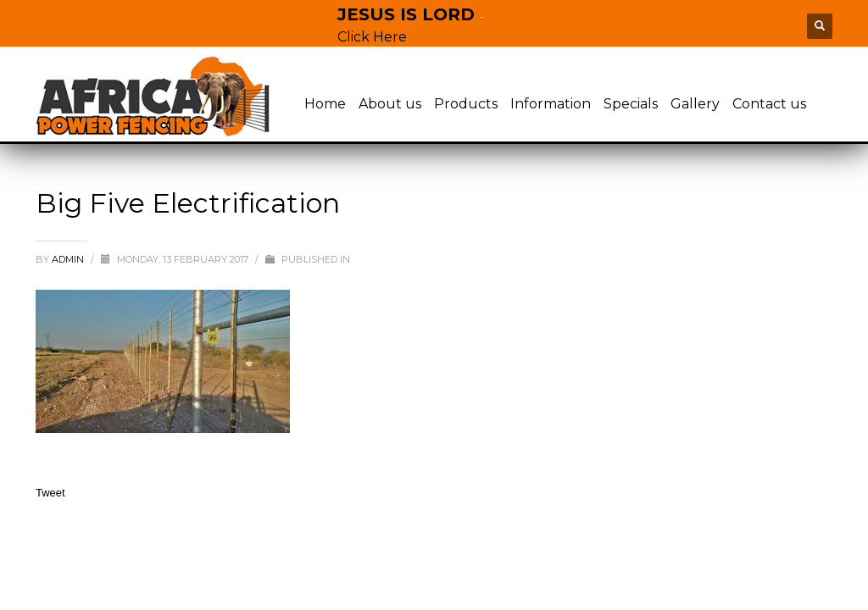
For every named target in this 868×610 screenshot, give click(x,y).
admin (69, 259)
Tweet (50, 493)
